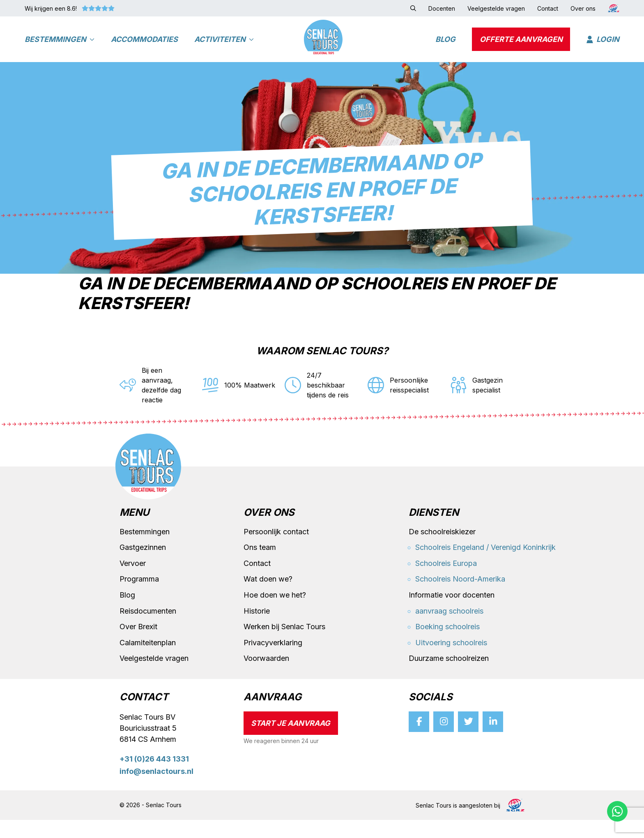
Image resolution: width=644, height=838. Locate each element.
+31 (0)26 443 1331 (154, 777)
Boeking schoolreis (447, 645)
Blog (445, 43)
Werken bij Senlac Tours (284, 645)
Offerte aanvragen (521, 43)
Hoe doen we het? (275, 613)
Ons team (260, 565)
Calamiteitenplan (148, 661)
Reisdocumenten (148, 629)
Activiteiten (224, 43)
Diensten (434, 531)
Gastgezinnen (143, 565)
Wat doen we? (268, 597)
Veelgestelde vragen (154, 677)
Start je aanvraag (291, 741)
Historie (257, 629)
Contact (257, 581)
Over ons (269, 531)
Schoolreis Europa (446, 581)
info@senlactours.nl (156, 790)
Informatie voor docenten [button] (452, 613)
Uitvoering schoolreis (451, 661)
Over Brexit (138, 645)
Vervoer (133, 581)
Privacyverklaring (273, 661)
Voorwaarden (266, 677)
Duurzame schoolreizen (449, 677)
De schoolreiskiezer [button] (442, 550)
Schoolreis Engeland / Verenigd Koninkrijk (485, 565)
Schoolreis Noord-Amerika (460, 597)
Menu (135, 531)
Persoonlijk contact (276, 550)
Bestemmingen (60, 43)
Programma (139, 597)
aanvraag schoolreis (449, 629)
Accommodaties (144, 43)
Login (603, 43)
